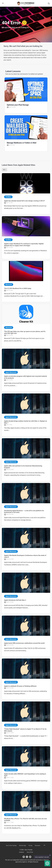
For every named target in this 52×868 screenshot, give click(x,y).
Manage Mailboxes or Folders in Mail (22, 143)
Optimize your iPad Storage (18, 105)
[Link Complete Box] (26, 194)
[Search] (49, 3)
